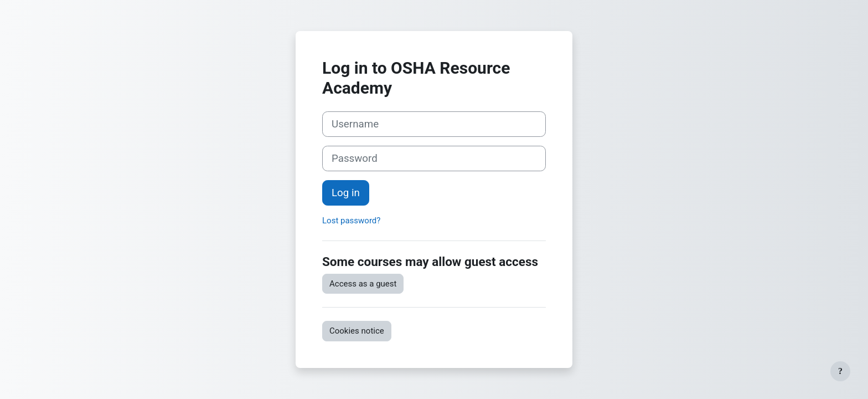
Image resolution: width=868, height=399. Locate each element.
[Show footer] (840, 371)
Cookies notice (357, 331)
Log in (346, 193)
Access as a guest (363, 284)
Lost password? (351, 221)
